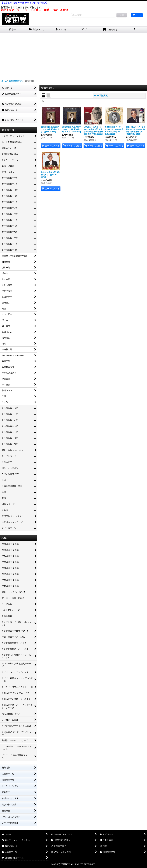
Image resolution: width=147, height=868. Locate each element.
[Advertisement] (73, 55)
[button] (135, 30)
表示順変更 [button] (101, 96)
